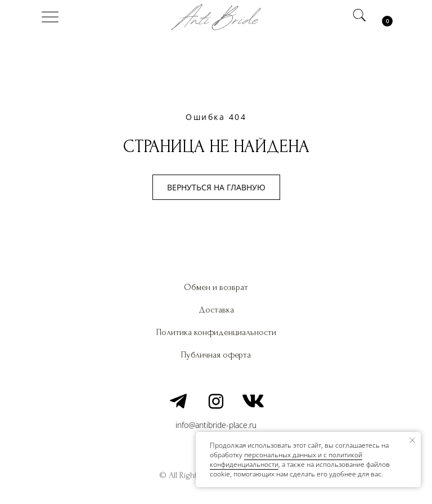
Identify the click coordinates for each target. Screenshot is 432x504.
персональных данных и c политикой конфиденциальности (286, 460)
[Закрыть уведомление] (412, 440)
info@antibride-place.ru (216, 425)
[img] (50, 17)
